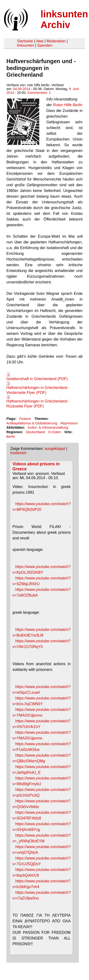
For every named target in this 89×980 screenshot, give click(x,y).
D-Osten (55, 432)
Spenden (45, 45)
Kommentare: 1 (39, 93)
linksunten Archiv (64, 19)
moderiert (18, 453)
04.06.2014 (22, 89)
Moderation (56, 41)
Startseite (25, 41)
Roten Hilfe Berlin (68, 105)
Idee (40, 41)
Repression (69, 423)
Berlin (11, 437)
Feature (25, 419)
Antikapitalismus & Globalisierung (32, 423)
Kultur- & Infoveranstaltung (48, 427)
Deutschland (35, 432)
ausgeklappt (55, 449)
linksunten (25, 45)
